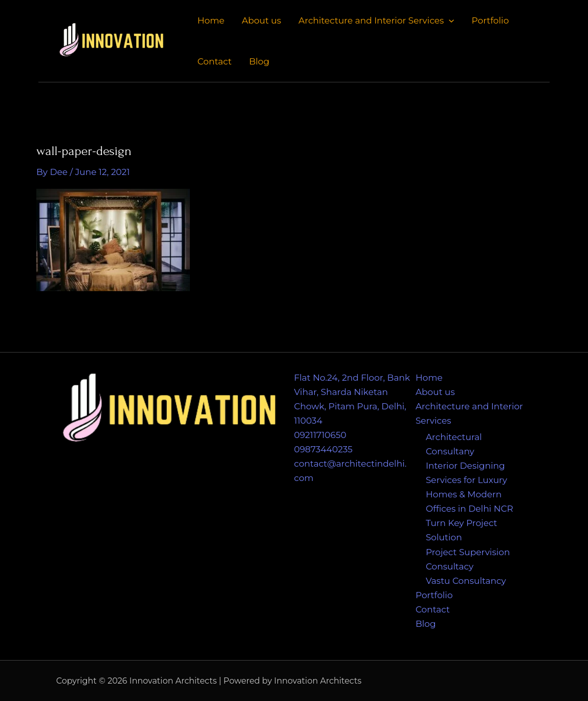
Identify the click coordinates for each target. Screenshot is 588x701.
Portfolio (491, 20)
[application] (449, 20)
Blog (259, 61)
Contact (215, 61)
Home (211, 20)
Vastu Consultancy (466, 581)
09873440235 (323, 449)
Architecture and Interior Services (376, 20)
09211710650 (320, 435)
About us (261, 20)
